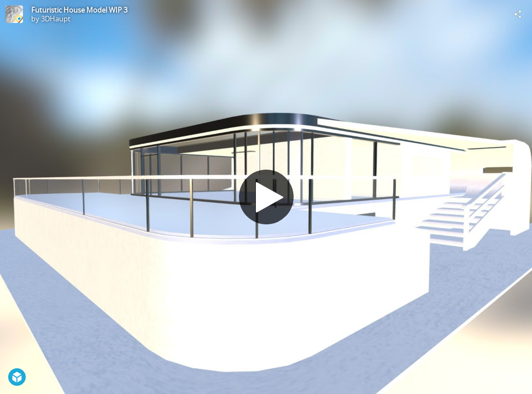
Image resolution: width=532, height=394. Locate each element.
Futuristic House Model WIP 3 (79, 10)
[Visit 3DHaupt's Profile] (14, 14)
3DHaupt (56, 19)
